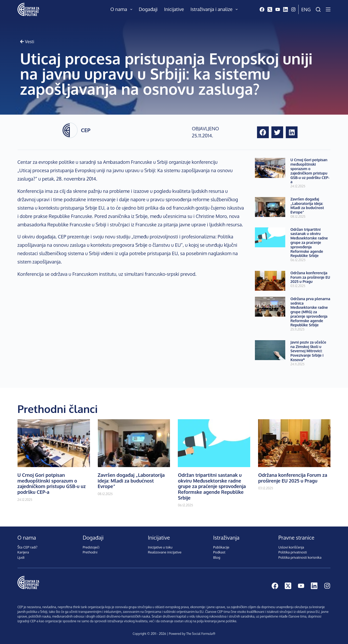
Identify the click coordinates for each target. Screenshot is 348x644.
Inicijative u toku (160, 547)
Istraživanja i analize (215, 9)
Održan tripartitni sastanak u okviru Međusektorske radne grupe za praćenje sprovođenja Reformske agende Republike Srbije (309, 243)
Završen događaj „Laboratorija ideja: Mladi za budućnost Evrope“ (307, 206)
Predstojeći (91, 547)
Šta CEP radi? (28, 547)
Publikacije (221, 547)
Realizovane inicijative (165, 552)
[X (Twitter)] (270, 9)
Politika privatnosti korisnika (300, 557)
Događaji (148, 9)
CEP (85, 130)
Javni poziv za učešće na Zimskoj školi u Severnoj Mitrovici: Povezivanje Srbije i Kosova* (308, 351)
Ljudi (21, 557)
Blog (217, 557)
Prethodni (90, 552)
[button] (263, 132)
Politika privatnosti (293, 552)
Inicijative (174, 9)
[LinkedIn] (286, 9)
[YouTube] (278, 9)
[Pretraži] (318, 9)
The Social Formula (199, 634)
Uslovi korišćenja (291, 547)
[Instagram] (293, 9)
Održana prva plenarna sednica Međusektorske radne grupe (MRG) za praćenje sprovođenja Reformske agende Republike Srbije (310, 312)
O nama (122, 9)
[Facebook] (262, 9)
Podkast (219, 552)
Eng (306, 9)
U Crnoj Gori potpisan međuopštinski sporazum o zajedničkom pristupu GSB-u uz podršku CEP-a (310, 171)
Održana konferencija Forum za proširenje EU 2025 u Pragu (310, 277)
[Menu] (328, 9)
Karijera (23, 552)
